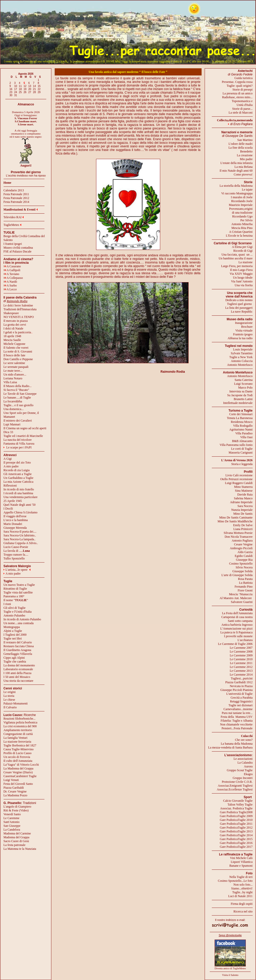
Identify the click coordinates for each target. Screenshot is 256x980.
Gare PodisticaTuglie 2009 (236, 816)
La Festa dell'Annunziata (237, 613)
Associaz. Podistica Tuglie (236, 808)
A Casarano (12, 266)
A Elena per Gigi (242, 247)
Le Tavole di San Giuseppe (20, 394)
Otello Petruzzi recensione (236, 479)
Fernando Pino (243, 587)
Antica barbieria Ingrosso (237, 625)
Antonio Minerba (242, 224)
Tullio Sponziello (14, 558)
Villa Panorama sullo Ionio (236, 445)
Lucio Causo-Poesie (16, 547)
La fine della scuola (240, 148)
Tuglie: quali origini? (240, 86)
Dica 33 (8, 432)
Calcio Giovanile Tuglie (238, 801)
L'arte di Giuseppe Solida (237, 575)
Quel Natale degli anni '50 (20, 505)
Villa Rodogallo (243, 426)
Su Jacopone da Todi (240, 395)
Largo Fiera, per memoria (237, 266)
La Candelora (12, 830)
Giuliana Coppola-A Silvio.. (21, 543)
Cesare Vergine (243, 544)
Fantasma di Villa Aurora (19, 444)
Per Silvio (247, 220)
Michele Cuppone (15, 344)
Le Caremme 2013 (241, 671)
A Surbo (10, 285)
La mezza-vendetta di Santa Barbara (230, 747)
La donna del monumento (19, 665)
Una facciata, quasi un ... (237, 255)
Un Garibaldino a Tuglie (19, 478)
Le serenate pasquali (16, 367)
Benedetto (246, 151)
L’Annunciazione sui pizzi (236, 629)
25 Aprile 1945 (13, 501)
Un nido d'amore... (15, 375)
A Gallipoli (12, 270)
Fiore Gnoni (245, 590)
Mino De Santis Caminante (236, 517)
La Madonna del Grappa (19, 768)
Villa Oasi (246, 437)
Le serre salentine (14, 363)
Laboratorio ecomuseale (18, 669)
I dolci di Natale (14, 328)
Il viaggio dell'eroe (15, 516)
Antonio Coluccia (242, 361)
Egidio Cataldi (244, 556)
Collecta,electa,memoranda (235, 120)
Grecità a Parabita (242, 698)
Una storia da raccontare (19, 681)
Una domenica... (14, 409)
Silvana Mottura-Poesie (238, 533)
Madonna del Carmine (17, 833)
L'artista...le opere (17, 570)
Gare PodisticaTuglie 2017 (236, 847)
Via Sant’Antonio (242, 281)
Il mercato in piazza (16, 321)
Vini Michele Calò (241, 858)
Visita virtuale (244, 331)
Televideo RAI (14, 217)
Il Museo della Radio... (18, 386)
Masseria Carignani (241, 453)
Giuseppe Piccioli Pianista (237, 690)
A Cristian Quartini (241, 232)
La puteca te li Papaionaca (237, 632)
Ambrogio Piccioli (241, 548)
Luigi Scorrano (243, 384)
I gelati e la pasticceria (17, 332)
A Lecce (10, 289)
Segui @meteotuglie (230, 935)
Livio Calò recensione (239, 475)
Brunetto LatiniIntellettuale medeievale (238, 401)
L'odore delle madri (240, 144)
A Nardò (10, 282)
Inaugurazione (244, 323)
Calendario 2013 (14, 190)
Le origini (10, 692)
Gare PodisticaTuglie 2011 (236, 824)
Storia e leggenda (242, 464)
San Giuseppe (12, 826)
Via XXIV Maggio (241, 274)
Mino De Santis (243, 514)
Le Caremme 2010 (241, 659)
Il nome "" (16, 600)
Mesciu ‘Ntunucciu (241, 594)
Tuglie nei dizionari (240, 705)
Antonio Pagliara (242, 541)
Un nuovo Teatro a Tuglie (19, 585)
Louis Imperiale (243, 349)
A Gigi (8, 459)
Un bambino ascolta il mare (236, 258)
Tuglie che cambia (15, 662)
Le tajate (247, 190)
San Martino (245, 140)
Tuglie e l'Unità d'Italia (18, 612)
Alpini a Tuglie (13, 631)
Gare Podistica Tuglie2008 (236, 812)
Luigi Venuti (11, 780)
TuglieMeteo (11, 225)
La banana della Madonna (237, 744)
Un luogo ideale (243, 278)
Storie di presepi (243, 90)
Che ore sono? (244, 740)
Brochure (247, 327)
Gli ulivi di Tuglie (15, 608)
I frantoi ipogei (13, 244)
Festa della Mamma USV (237, 717)
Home (8, 183)
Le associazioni (243, 759)
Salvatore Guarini (242, 602)
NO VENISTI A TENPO (19, 317)
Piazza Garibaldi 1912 (239, 682)
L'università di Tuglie (240, 694)
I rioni (7, 604)
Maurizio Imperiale (241, 205)
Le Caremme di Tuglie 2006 (235, 644)
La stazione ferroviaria (18, 742)
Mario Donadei (13, 524)
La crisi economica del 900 (20, 726)
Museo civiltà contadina (18, 248)
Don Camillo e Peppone (18, 359)
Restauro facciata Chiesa (19, 646)
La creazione (245, 155)
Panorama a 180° (14, 596)
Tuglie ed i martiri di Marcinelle (23, 436)
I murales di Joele (242, 197)
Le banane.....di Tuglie (17, 398)
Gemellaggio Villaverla (18, 654)
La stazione (246, 262)
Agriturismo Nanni (241, 430)
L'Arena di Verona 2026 (237, 460)
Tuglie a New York (241, 357)
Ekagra (248, 774)
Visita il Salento (230, 975)
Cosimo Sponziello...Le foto (235, 881)
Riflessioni (10, 486)
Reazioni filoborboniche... (20, 719)
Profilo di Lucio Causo (18, 753)
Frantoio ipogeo (243, 334)
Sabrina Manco (243, 498)
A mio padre (11, 466)
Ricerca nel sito (243, 911)
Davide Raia (245, 494)
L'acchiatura (245, 640)
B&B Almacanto (242, 441)
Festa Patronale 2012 (16, 198)
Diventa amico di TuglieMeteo (230, 968)
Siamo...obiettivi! (242, 888)
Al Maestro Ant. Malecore (236, 598)
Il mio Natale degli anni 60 (236, 171)
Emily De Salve (243, 525)
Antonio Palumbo (14, 615)
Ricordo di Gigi (243, 251)
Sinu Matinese (244, 491)
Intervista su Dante (241, 391)
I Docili (8, 509)
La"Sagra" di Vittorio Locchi (21, 765)
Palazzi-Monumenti (16, 703)
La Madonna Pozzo (15, 795)
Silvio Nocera (244, 567)
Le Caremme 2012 (241, 667)
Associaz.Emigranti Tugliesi (235, 786)
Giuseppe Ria (244, 560)
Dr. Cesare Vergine (15, 791)
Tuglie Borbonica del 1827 (20, 745)
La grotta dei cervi (15, 325)
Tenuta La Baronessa (240, 418)
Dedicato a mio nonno (239, 300)
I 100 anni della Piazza (18, 673)
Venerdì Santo (12, 814)
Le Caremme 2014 (241, 675)
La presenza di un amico (237, 93)
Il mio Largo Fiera (241, 270)
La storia (9, 696)
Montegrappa (12, 627)
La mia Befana (244, 167)
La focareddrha (13, 401)
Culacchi (247, 736)
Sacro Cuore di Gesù (16, 841)
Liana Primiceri (243, 529)
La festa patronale (15, 845)
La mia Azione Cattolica (19, 482)
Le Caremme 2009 (241, 655)
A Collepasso (13, 278)
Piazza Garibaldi (14, 788)
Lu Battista (246, 583)
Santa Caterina (243, 380)
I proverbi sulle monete (238, 636)
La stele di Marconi (241, 113)
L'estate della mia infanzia (237, 163)
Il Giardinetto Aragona (18, 650)
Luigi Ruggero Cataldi (239, 483)
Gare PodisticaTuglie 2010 (236, 820)
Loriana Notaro (13, 378)
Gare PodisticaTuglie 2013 (236, 831)
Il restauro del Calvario (18, 642)
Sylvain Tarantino (242, 353)
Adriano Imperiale (241, 502)
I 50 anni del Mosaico (17, 677)
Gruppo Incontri (243, 778)
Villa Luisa (10, 382)
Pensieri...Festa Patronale (237, 728)
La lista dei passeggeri (239, 308)
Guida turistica (244, 78)
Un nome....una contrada (19, 623)
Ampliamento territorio (18, 730)
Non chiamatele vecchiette (236, 724)
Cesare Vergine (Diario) (18, 772)
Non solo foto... (243, 885)
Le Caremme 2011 (241, 663)
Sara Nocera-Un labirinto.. (20, 535)
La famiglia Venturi (16, 738)
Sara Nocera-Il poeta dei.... (20, 532)
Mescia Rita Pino (242, 228)
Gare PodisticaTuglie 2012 (236, 828)
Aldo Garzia (245, 552)
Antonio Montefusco (240, 365)
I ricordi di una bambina (18, 493)
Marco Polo (245, 388)
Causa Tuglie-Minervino (19, 749)
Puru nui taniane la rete (236, 713)
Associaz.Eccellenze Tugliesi (235, 789)
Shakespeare (11, 313)
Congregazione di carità (18, 734)
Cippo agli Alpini (14, 658)
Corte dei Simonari (241, 414)
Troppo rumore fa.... (16, 555)
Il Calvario (10, 707)
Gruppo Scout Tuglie (240, 770)
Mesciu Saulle (12, 340)
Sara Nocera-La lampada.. (20, 539)
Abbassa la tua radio (240, 338)
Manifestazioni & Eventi (20, 210)
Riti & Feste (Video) (16, 810)
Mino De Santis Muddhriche (235, 521)
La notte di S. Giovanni (18, 351)
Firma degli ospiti (242, 904)
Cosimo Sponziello (241, 564)
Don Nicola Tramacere (238, 537)
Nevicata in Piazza (241, 686)
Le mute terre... (13, 371)
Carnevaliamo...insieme (238, 709)
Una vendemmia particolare (21, 497)
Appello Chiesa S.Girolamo (21, 512)
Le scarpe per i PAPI (19, 447)
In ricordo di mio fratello (19, 489)
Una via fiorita (244, 285)
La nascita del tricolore (18, 440)
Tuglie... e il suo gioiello (19, 405)
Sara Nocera (245, 506)
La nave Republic (242, 312)
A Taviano (11, 274)
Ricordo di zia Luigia (17, 470)
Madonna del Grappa (16, 837)
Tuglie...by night (242, 892)
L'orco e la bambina (16, 520)
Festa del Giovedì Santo (18, 784)
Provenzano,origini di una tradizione (241, 211)
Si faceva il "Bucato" (16, 390)
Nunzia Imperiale (242, 510)
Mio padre (246, 159)
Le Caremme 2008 (241, 652)
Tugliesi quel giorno (240, 304)
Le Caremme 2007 (241, 648)
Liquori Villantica (242, 862)
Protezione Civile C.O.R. (237, 782)
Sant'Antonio (12, 822)
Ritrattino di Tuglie (15, 589)
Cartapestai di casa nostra (237, 617)
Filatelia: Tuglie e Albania (237, 721)
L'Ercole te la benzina (239, 236)
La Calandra (245, 763)
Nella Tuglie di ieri (241, 877)
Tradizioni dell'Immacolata (20, 309)
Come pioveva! (243, 174)
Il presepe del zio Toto (17, 463)
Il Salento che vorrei (16, 348)
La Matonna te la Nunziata (20, 849)
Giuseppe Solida (243, 571)
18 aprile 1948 (12, 336)
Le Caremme (11, 818)
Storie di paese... (242, 109)
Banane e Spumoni (241, 866)
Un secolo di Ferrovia (17, 757)
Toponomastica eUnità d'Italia (242, 103)
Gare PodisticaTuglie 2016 (236, 843)
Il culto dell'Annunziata (18, 761)
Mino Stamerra (243, 487)
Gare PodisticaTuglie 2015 (236, 839)
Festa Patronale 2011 (16, 194)
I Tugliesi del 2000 (15, 635)
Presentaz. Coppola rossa (237, 82)
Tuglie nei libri (13, 638)
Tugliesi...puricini (242, 678)
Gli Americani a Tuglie (18, 474)
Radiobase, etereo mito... (237, 97)
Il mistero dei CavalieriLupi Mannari (18, 422)
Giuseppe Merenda (15, 528)
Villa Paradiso (244, 433)
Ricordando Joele (242, 201)
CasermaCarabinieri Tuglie (20, 776)
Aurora (248, 766)
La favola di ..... (17, 551)
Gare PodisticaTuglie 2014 (236, 835)
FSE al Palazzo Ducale (18, 251)
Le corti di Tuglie (242, 449)
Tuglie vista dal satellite (18, 592)
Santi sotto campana (240, 621)
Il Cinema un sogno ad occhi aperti (25, 428)
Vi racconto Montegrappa (237, 193)
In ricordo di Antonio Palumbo (22, 619)
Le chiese (9, 700)
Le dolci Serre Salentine (18, 305)
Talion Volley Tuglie (240, 805)
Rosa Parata (245, 579)
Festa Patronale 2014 (16, 202)
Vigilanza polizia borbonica (21, 722)
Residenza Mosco (242, 422)
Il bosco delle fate (15, 355)
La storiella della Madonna (236, 186)
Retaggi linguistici (241, 701)
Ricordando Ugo (242, 216)
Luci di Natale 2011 (240, 896)
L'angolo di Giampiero (18, 807)
